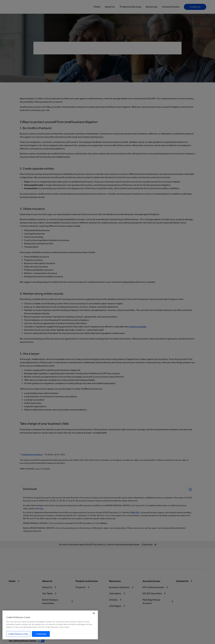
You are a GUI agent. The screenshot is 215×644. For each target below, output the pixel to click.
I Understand (41, 634)
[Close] (94, 613)
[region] (50, 625)
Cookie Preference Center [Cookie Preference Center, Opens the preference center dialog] (18, 634)
